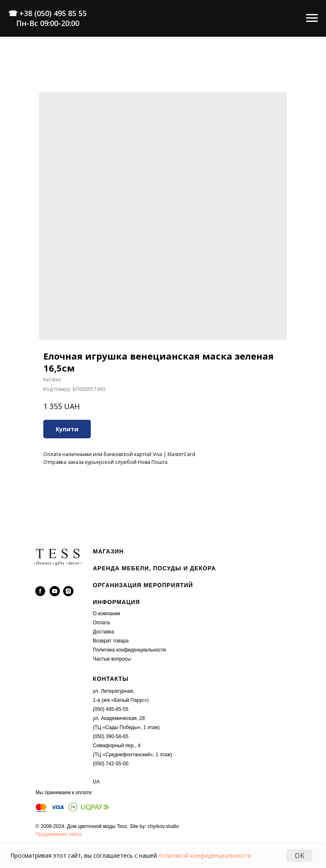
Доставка (104, 632)
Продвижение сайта (58, 834)
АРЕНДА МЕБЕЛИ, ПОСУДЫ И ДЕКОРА (154, 568)
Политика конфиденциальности (129, 650)
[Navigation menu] (312, 18)
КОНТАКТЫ (111, 679)
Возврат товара (111, 641)
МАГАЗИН (108, 551)
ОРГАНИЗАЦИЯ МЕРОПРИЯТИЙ (143, 585)
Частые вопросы (112, 659)
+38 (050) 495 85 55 (53, 13)
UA (96, 782)
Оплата (101, 623)
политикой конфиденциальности (205, 855)
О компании (106, 614)
